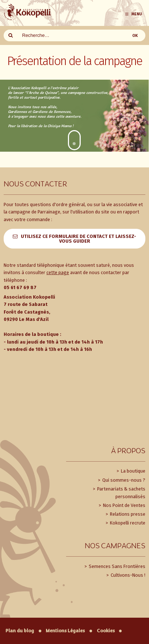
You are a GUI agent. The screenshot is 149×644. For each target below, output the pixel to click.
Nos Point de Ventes (124, 505)
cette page (58, 272)
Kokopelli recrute (127, 523)
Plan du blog (20, 631)
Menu (133, 14)
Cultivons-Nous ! (127, 575)
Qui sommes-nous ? (123, 480)
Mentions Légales (65, 631)
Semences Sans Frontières (116, 566)
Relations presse (127, 514)
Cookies (106, 631)
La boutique (133, 471)
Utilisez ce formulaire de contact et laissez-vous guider (79, 239)
